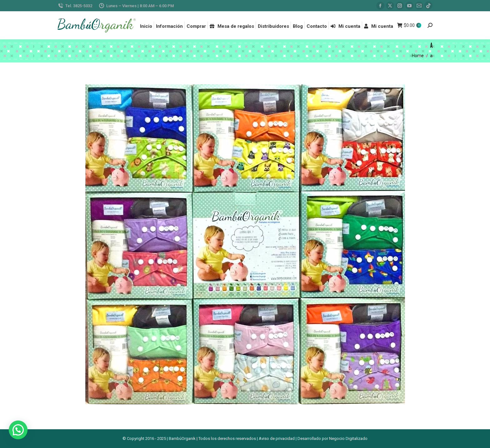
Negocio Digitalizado (348, 438)
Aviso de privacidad (277, 438)
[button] (18, 430)
